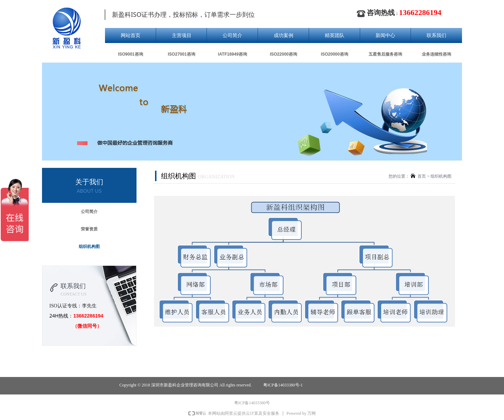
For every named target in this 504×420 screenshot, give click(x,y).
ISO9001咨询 (130, 54)
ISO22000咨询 (283, 54)
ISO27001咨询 (182, 54)
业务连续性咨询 (436, 54)
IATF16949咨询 (233, 54)
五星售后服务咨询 (385, 54)
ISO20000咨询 (335, 54)
